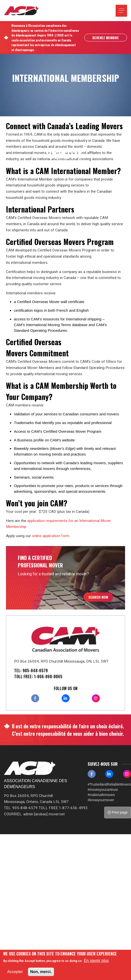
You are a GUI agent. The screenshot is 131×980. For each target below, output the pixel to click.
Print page (118, 812)
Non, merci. (41, 972)
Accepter (15, 972)
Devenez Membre (106, 38)
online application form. (51, 536)
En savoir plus (96, 961)
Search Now (98, 597)
